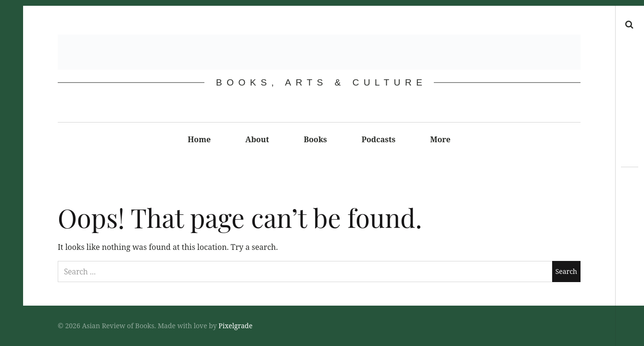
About (257, 139)
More (440, 139)
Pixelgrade (235, 326)
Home (199, 139)
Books (316, 139)
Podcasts (379, 139)
